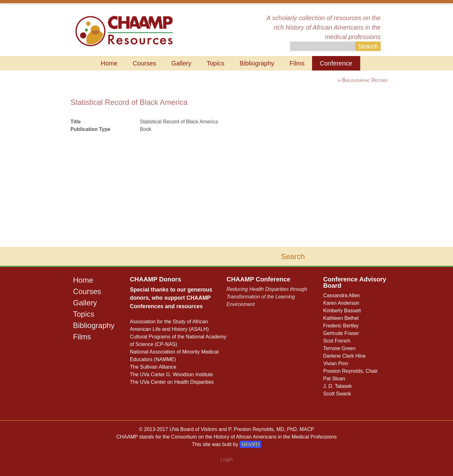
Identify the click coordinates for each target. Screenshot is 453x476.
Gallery (181, 63)
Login (226, 459)
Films (297, 63)
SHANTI (251, 444)
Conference (336, 63)
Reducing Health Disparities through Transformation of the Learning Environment (267, 297)
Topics (216, 63)
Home (109, 63)
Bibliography (257, 63)
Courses (144, 63)
